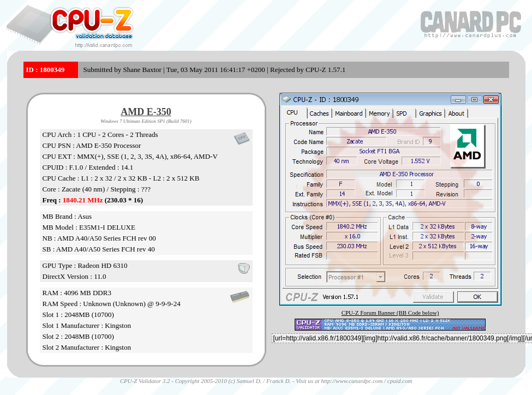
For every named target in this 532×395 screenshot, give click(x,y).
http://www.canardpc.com (352, 381)
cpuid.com (400, 381)
